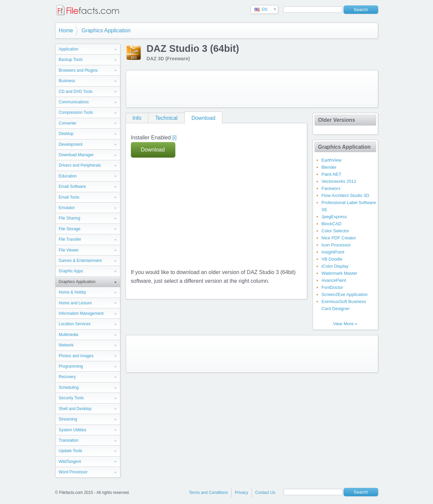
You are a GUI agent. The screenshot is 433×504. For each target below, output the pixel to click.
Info (137, 118)
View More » (345, 324)
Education (68, 176)
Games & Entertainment (80, 261)
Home (66, 30)
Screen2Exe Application (345, 294)
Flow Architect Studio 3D (346, 195)
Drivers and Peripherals (80, 165)
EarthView (332, 160)
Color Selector (335, 231)
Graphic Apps (71, 271)
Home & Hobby (73, 292)
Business (67, 81)
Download (203, 118)
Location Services (75, 324)
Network (66, 345)
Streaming (68, 419)
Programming (71, 366)
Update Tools (71, 451)
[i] (174, 138)
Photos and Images (76, 356)
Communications (74, 102)
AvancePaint (334, 280)
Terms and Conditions (208, 493)
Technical (166, 118)
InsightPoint (333, 252)
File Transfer (70, 239)
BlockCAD (332, 224)
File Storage (70, 229)
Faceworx (331, 188)
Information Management (81, 313)
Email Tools (69, 197)
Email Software (73, 187)
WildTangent (70, 462)
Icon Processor (336, 245)
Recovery (67, 377)
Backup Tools (71, 60)
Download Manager (76, 155)
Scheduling (69, 388)
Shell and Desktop (75, 409)
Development (71, 144)
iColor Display (335, 266)
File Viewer (69, 250)
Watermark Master (339, 273)
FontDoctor (332, 287)
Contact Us (265, 493)
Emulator (67, 208)
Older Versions (337, 120)
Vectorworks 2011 (339, 181)
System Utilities (73, 430)
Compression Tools (76, 112)
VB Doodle (332, 259)
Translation (69, 440)
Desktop (66, 134)
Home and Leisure (75, 303)
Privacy (241, 493)
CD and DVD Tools (76, 92)
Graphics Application (106, 30)
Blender (329, 167)
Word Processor (73, 472)
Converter (68, 123)
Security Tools (71, 398)
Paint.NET (332, 174)
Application (69, 49)
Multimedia (69, 335)
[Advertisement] (252, 89)
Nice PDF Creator (339, 238)
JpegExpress (334, 217)
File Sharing (70, 218)
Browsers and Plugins (78, 70)
